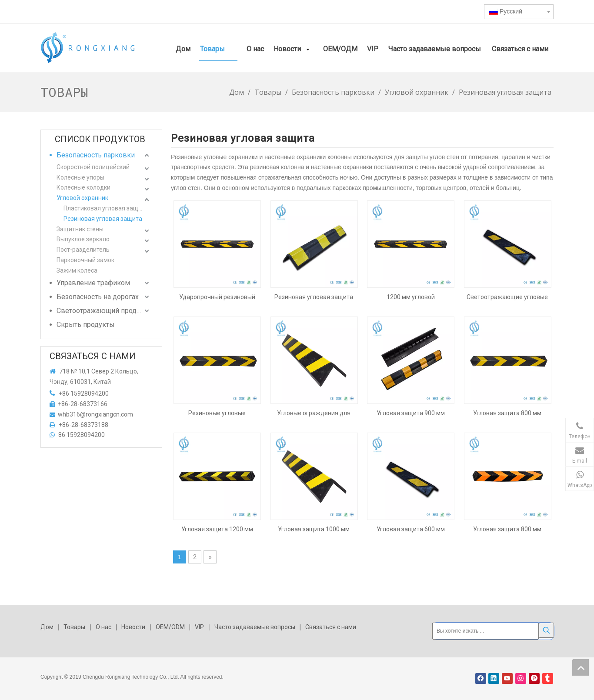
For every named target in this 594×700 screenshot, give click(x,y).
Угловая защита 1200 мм (217, 529)
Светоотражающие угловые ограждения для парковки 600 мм (507, 297)
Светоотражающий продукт (102, 311)
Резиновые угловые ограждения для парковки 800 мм (217, 413)
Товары (74, 627)
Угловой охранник (82, 198)
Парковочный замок (85, 260)
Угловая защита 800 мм (507, 413)
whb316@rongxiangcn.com (95, 414)
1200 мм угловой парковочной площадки (410, 297)
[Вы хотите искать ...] (486, 630)
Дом (47, 627)
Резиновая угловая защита (103, 219)
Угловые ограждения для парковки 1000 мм (314, 413)
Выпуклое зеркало (83, 239)
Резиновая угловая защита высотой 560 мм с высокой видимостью (314, 297)
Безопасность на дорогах (98, 297)
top (581, 667)
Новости (133, 627)
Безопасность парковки (96, 155)
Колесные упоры (80, 177)
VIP (199, 627)
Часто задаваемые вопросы (255, 627)
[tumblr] (548, 677)
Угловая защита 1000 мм (314, 529)
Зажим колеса (77, 270)
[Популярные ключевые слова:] (546, 630)
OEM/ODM (170, 627)
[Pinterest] (534, 677)
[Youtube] (507, 677)
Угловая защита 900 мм (411, 413)
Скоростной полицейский (93, 167)
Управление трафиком (93, 283)
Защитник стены (80, 229)
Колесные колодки (83, 187)
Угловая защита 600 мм (411, 529)
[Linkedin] (494, 677)
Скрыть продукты (86, 325)
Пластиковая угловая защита (106, 208)
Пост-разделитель (83, 250)
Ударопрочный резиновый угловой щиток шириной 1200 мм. (217, 297)
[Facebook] (481, 677)
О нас (103, 627)
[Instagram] (521, 677)
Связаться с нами (331, 627)
